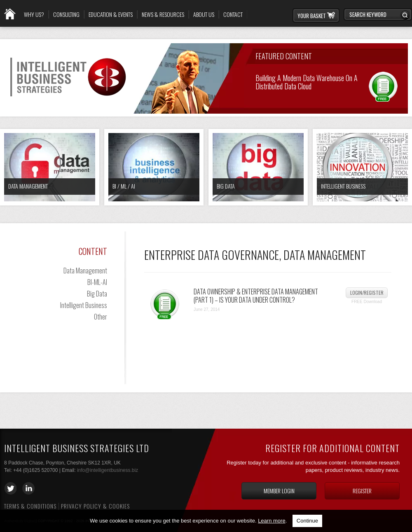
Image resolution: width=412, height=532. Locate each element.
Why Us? (34, 14)
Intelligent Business (343, 186)
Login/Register (367, 293)
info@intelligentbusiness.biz (108, 470)
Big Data (226, 186)
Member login (279, 491)
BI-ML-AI (97, 282)
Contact (233, 14)
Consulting (66, 14)
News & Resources (163, 14)
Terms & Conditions (30, 506)
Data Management (28, 186)
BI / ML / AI (124, 186)
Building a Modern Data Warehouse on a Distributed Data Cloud (307, 81)
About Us (204, 14)
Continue (307, 521)
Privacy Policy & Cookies (95, 506)
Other (101, 317)
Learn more (272, 521)
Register (362, 491)
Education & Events (111, 14)
